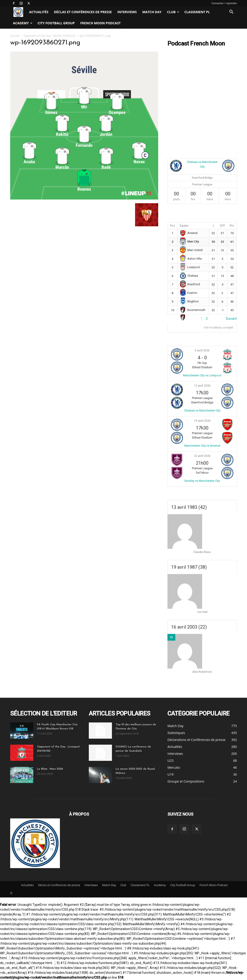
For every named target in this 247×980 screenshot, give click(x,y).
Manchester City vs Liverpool (202, 375)
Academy (23, 23)
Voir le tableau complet (218, 328)
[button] (231, 12)
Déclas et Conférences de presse (83, 12)
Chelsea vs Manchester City (202, 410)
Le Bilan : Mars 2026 (50, 769)
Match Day (152, 12)
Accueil (15, 36)
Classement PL (197, 12)
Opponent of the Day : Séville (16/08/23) (49, 36)
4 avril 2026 (202, 350)
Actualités (39, 12)
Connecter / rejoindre (224, 3)
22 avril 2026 (202, 456)
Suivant (231, 319)
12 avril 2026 (202, 386)
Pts (232, 226)
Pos (173, 226)
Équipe (184, 226)
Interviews (127, 12)
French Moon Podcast (100, 23)
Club (173, 12)
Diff (222, 226)
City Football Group (56, 23)
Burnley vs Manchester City (202, 481)
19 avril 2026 (202, 421)
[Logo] (18, 12)
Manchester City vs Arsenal (202, 446)
